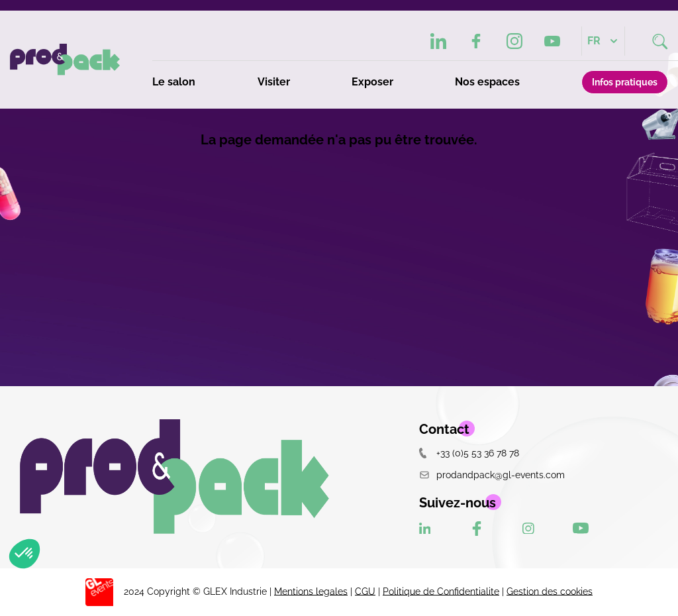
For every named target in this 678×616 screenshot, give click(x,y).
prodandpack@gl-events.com (492, 475)
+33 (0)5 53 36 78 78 (469, 453)
